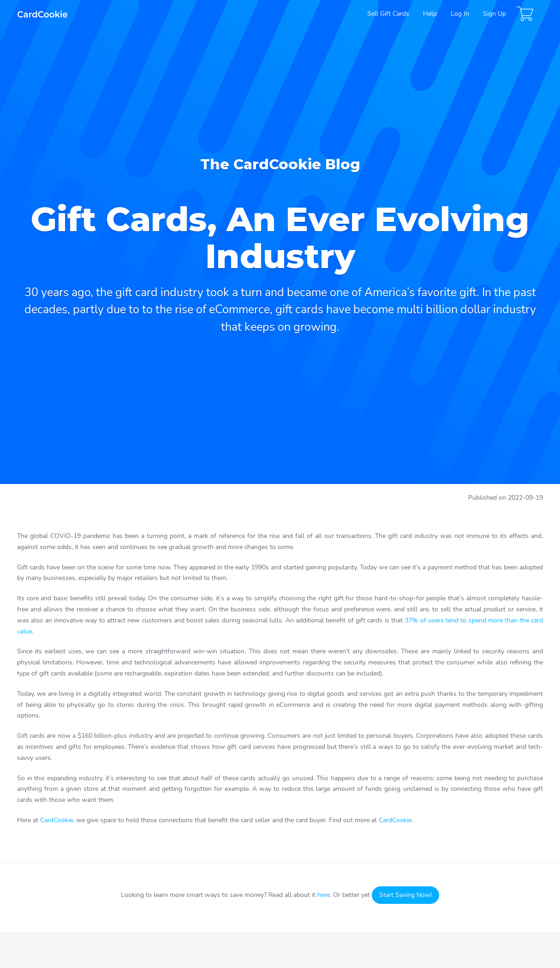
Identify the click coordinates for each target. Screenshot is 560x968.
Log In (460, 14)
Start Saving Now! (405, 895)
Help (430, 14)
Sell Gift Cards (388, 14)
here (324, 895)
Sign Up (494, 14)
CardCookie (57, 820)
